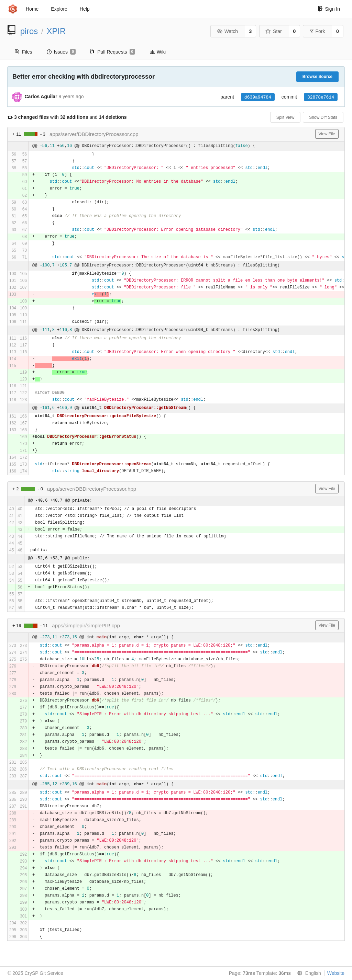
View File (327, 134)
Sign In (329, 9)
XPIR (56, 31)
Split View (285, 117)
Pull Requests (113, 52)
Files (24, 52)
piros (29, 31)
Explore (59, 9)
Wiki (158, 52)
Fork (317, 31)
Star (274, 31)
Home (32, 9)
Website (336, 973)
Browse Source (317, 77)
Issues (61, 52)
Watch (227, 31)
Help (85, 9)
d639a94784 (258, 97)
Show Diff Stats (323, 117)
